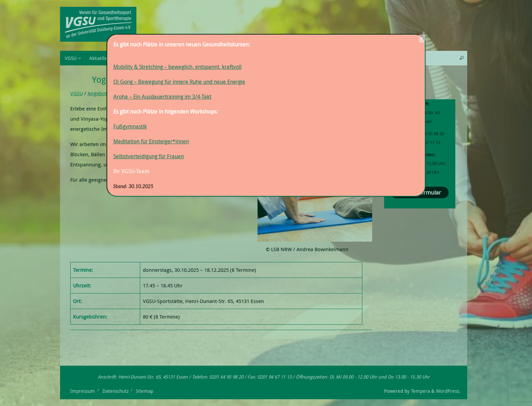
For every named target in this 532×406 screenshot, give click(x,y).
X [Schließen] (422, 39)
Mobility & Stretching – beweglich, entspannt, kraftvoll (177, 67)
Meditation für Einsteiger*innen (151, 141)
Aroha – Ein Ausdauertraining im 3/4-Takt (162, 97)
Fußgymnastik (130, 126)
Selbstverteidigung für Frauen (149, 156)
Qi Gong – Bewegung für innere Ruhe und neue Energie (179, 82)
